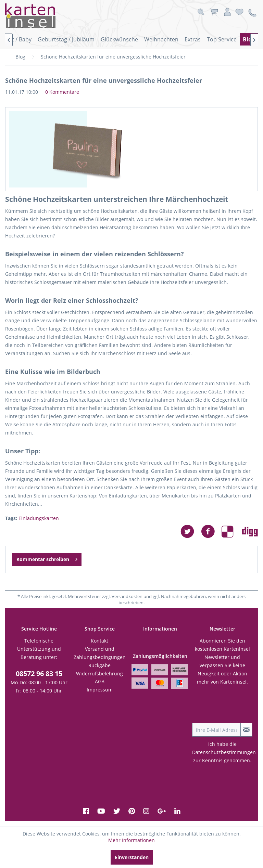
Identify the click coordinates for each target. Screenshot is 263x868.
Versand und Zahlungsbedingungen (100, 653)
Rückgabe (99, 665)
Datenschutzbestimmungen (224, 752)
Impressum (100, 690)
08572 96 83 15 (39, 673)
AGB (100, 681)
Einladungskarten (39, 518)
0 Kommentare (62, 92)
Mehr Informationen (131, 840)
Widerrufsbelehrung (99, 673)
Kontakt (99, 641)
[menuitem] (66, 39)
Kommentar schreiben (47, 558)
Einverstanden (132, 857)
